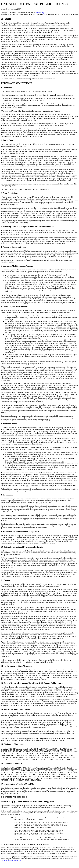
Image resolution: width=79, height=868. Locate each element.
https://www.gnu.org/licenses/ (12, 865)
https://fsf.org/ (40, 13)
